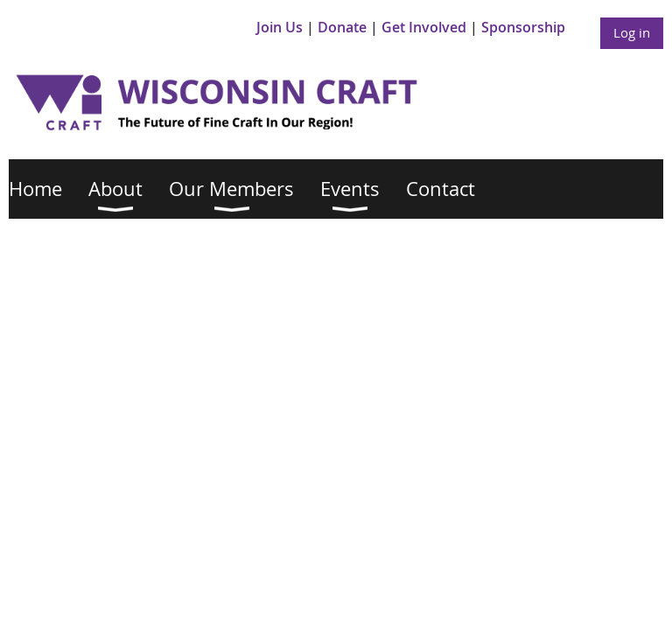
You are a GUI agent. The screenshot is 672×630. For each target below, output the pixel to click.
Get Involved (424, 27)
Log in (632, 32)
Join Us (280, 27)
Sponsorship (523, 27)
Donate (342, 27)
